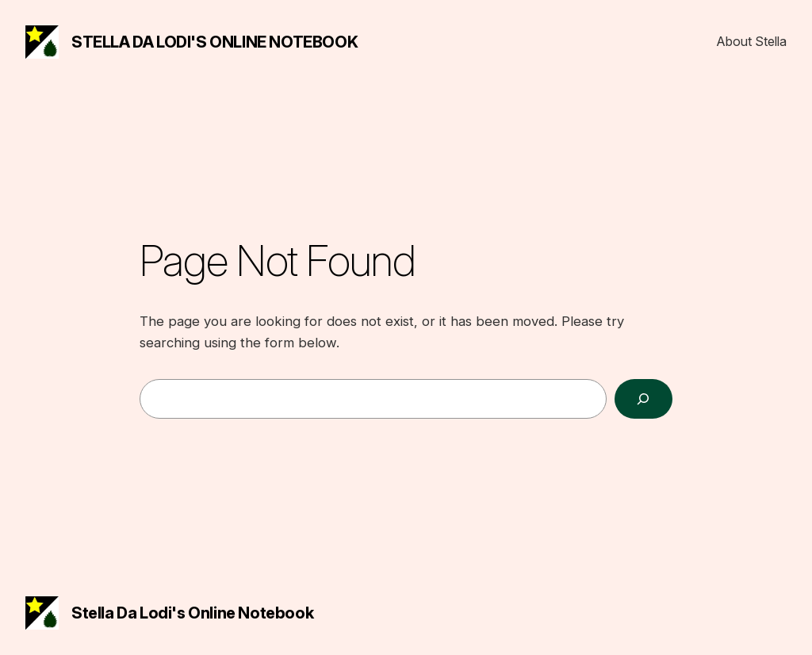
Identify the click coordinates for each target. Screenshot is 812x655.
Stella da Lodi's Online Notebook (214, 42)
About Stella (752, 41)
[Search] (643, 399)
